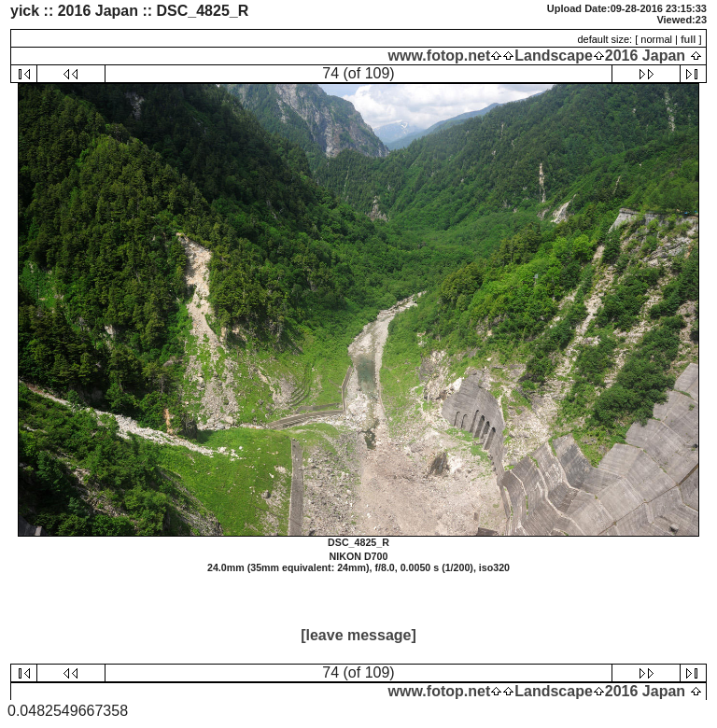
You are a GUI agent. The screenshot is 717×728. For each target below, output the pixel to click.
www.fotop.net (440, 56)
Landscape (554, 56)
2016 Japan (645, 56)
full (689, 39)
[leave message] (358, 635)
